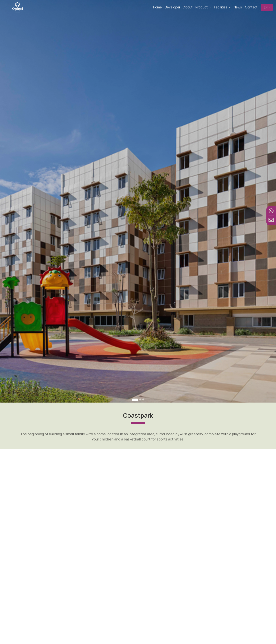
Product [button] (202, 7)
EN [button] (266, 7)
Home (157, 7)
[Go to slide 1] (135, 399)
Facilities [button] (221, 7)
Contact (251, 7)
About (188, 7)
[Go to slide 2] (140, 399)
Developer (173, 7)
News (238, 7)
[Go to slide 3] (143, 399)
